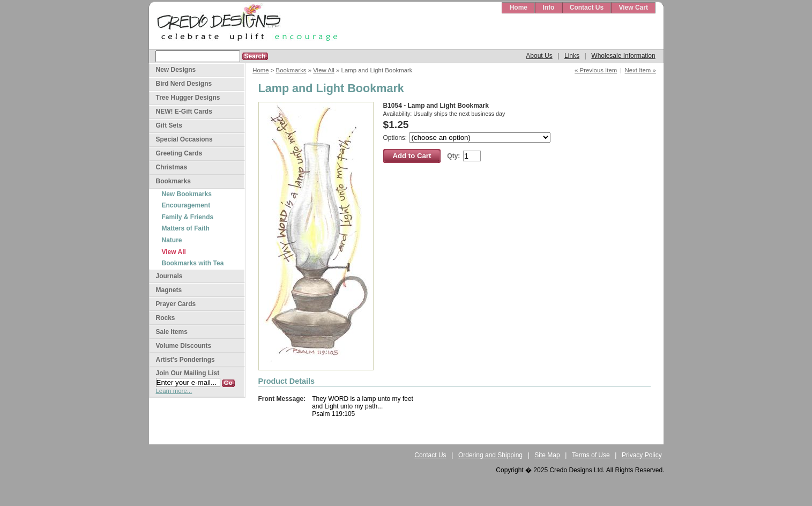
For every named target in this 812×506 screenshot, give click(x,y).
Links (572, 56)
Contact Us (587, 8)
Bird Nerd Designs (184, 84)
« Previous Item (596, 70)
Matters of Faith (186, 228)
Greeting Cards (179, 153)
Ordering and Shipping (490, 455)
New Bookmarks (187, 194)
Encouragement (186, 205)
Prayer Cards (176, 304)
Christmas (172, 167)
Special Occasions (184, 139)
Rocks (166, 318)
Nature (172, 240)
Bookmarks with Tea (193, 263)
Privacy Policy (642, 455)
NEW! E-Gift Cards (184, 111)
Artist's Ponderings (185, 360)
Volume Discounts (184, 346)
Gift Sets (169, 125)
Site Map (547, 455)
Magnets (169, 290)
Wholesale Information (623, 56)
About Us (539, 56)
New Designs (176, 70)
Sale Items (172, 332)
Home (519, 8)
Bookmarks (291, 70)
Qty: (453, 156)
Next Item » (640, 70)
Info (548, 8)
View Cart (633, 8)
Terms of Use (591, 455)
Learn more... (174, 391)
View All (324, 70)
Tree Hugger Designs (188, 98)
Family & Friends (188, 217)
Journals (169, 276)
